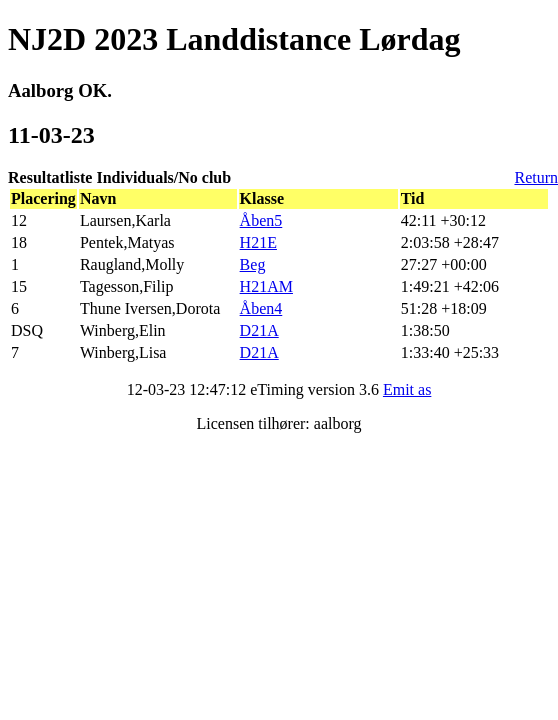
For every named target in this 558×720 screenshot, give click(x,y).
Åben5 (261, 220)
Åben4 (261, 308)
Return (536, 177)
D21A (259, 330)
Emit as (407, 389)
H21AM (266, 286)
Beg (253, 264)
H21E (258, 242)
